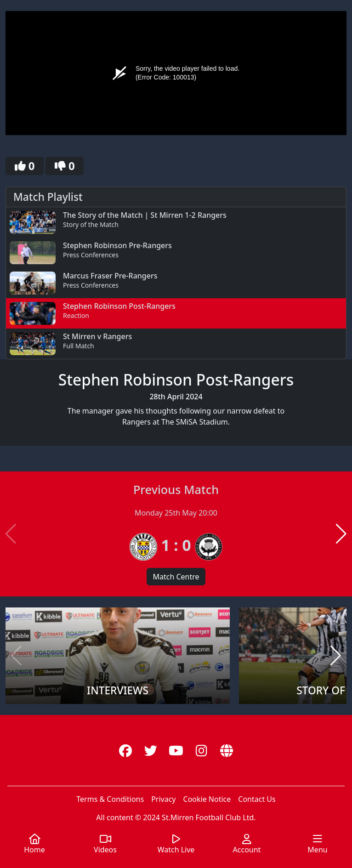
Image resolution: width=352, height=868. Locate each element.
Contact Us (257, 799)
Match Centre (176, 577)
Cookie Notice (207, 799)
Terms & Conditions (110, 799)
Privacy (163, 799)
